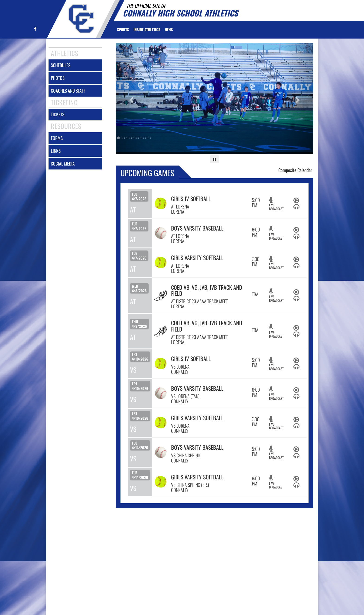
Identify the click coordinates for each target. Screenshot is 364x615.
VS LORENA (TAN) (185, 396)
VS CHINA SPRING (186, 455)
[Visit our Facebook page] (35, 29)
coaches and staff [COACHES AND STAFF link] (68, 91)
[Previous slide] (131, 99)
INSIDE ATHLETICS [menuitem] (147, 29)
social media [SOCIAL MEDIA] (63, 164)
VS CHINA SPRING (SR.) (190, 485)
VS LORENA (180, 367)
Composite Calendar (295, 170)
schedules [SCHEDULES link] (61, 65)
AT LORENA (180, 206)
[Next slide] (299, 99)
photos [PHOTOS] (58, 78)
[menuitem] (169, 29)
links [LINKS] (56, 151)
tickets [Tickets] (58, 114)
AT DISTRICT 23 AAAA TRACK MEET (199, 301)
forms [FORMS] (57, 138)
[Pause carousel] (214, 159)
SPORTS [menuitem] (123, 29)
